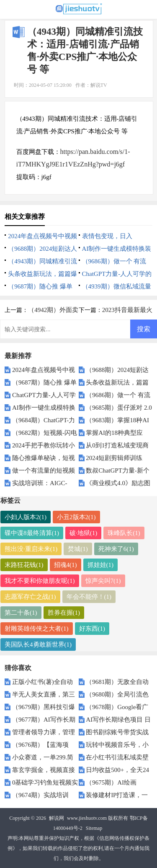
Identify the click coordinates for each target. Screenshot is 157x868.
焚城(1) (78, 549)
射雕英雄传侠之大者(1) (37, 629)
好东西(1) (92, 629)
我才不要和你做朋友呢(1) (40, 581)
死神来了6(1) (116, 549)
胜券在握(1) (64, 613)
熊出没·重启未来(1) (31, 549)
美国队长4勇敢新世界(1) (38, 645)
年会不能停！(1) (89, 597)
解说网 (57, 818)
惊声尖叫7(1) (103, 581)
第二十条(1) (21, 613)
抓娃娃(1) (101, 565)
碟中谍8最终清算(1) (32, 533)
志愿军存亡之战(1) (30, 597)
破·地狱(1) (83, 533)
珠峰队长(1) (124, 533)
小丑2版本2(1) (76, 517)
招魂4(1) (66, 565)
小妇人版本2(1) (26, 517)
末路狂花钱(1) (24, 565)
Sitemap (94, 828)
